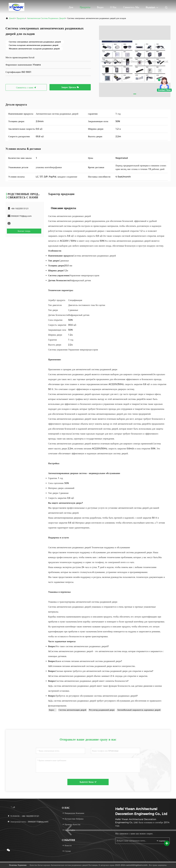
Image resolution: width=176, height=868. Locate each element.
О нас (113, 7)
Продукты (85, 7)
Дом (71, 7)
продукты (21, 18)
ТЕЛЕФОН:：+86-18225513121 (23, 816)
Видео (100, 7)
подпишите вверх (162, 841)
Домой (12, 18)
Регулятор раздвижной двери (102, 710)
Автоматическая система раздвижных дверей (46, 18)
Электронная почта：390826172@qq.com (28, 822)
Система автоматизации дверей (72, 710)
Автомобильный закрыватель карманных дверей (139, 710)
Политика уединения (18, 865)
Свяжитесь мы (131, 7)
